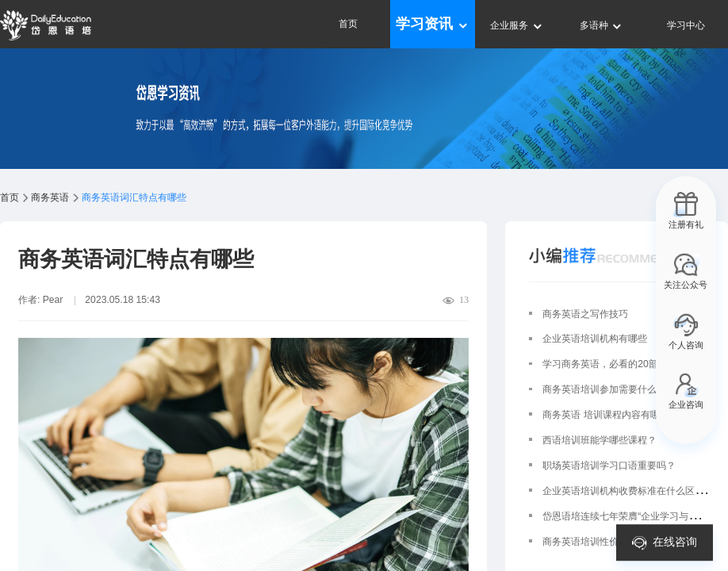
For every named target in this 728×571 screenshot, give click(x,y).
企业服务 (517, 25)
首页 (348, 24)
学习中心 (686, 25)
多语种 (602, 25)
